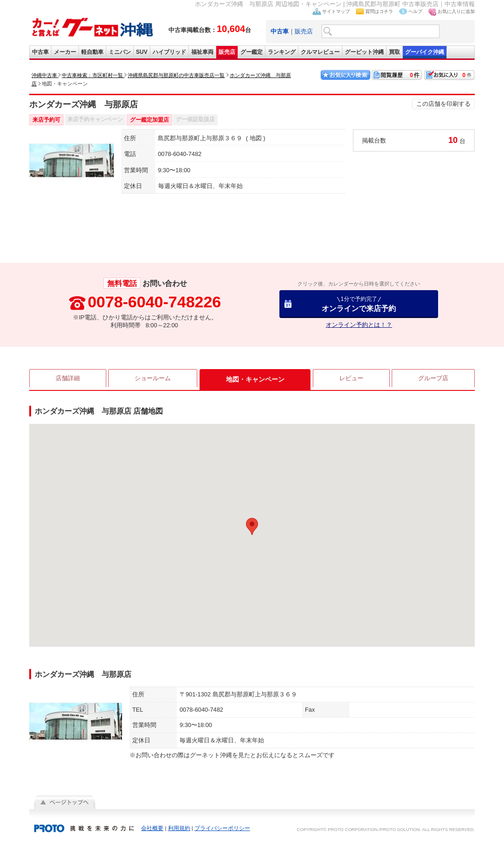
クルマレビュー (320, 52)
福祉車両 (202, 52)
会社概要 (152, 828)
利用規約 (179, 828)
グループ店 (433, 379)
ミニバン (120, 52)
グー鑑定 (252, 52)
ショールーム (153, 379)
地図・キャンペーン (255, 379)
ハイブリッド (169, 52)
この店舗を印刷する (443, 104)
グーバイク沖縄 (425, 52)
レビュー (351, 379)
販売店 (304, 31)
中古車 (40, 52)
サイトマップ (336, 11)
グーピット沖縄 (364, 52)
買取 (394, 52)
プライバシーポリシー (222, 828)
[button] (252, 526)
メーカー (65, 52)
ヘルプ (415, 11)
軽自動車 (92, 52)
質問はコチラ (379, 11)
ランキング (282, 52)
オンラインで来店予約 (359, 304)
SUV (142, 52)
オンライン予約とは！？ (359, 325)
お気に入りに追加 (456, 11)
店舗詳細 (68, 379)
